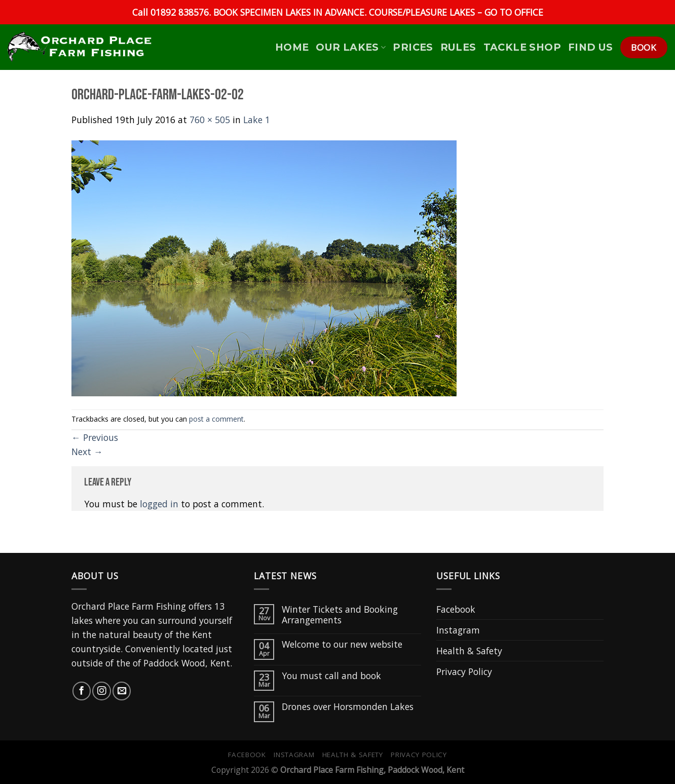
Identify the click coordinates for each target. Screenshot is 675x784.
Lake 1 (257, 120)
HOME (292, 47)
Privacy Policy (464, 671)
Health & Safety (469, 651)
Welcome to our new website (342, 644)
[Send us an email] (122, 691)
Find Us (591, 47)
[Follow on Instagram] (101, 691)
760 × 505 (210, 120)
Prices (413, 47)
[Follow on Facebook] (82, 691)
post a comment (216, 419)
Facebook (456, 609)
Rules (458, 47)
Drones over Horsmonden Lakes (348, 707)
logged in (159, 504)
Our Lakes (351, 47)
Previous (95, 437)
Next (87, 452)
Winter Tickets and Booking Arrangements (340, 615)
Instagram (458, 630)
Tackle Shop (522, 47)
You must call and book (331, 676)
